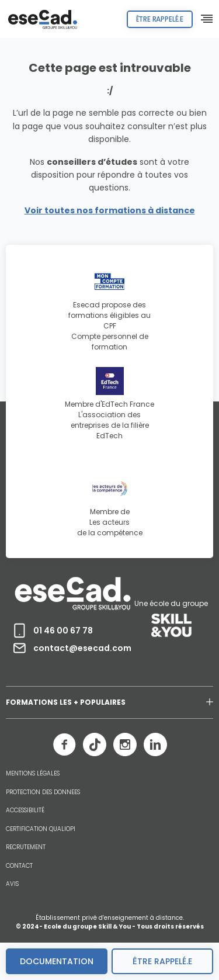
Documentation (57, 961)
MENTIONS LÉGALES (33, 774)
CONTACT (19, 866)
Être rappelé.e (160, 19)
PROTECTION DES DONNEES (43, 792)
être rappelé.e (162, 961)
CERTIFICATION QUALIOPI (41, 829)
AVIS (12, 884)
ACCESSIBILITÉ (25, 811)
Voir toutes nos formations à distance (110, 210)
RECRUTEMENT (26, 847)
